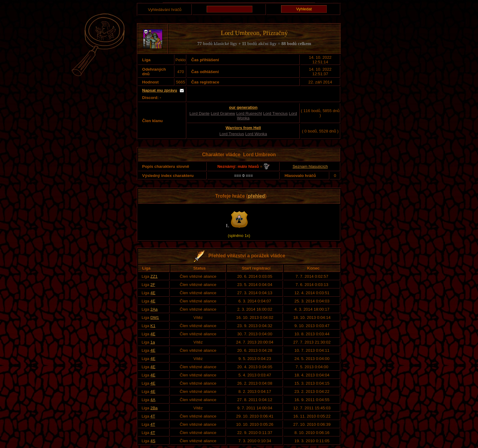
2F (153, 285)
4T (153, 416)
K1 (153, 326)
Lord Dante (200, 113)
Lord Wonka (256, 134)
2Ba (154, 408)
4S (153, 441)
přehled (256, 196)
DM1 (155, 317)
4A (153, 400)
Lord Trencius (275, 113)
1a (153, 342)
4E (153, 293)
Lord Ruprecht (249, 113)
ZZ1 (154, 276)
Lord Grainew (223, 113)
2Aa (154, 309)
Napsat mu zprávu (160, 90)
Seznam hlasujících (310, 166)
